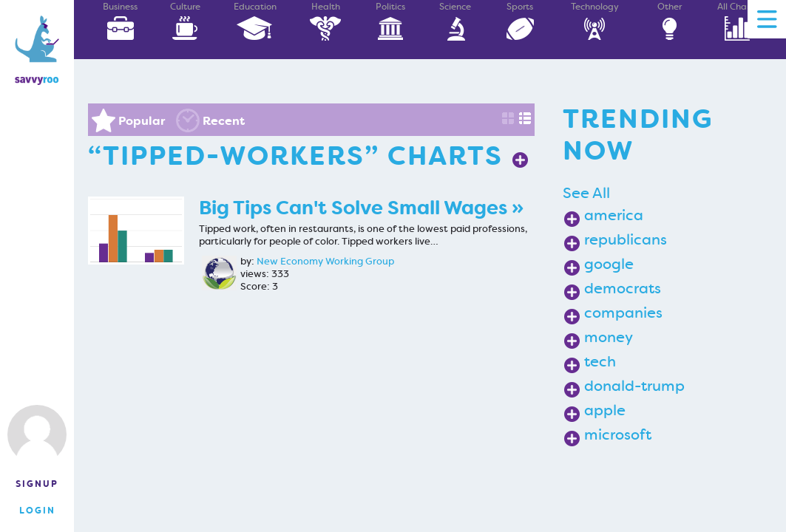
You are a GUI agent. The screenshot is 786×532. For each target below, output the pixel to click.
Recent (224, 121)
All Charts (737, 21)
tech (600, 361)
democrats (623, 288)
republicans (626, 239)
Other (669, 21)
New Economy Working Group (325, 262)
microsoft (618, 434)
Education (255, 21)
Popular (142, 121)
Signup (37, 484)
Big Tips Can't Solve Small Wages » (361, 208)
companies (623, 313)
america (614, 215)
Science (455, 21)
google (609, 264)
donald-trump (634, 386)
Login (37, 511)
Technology (595, 21)
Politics (390, 21)
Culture (185, 21)
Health (325, 21)
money (609, 337)
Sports (520, 21)
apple (605, 410)
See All (586, 193)
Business (121, 21)
